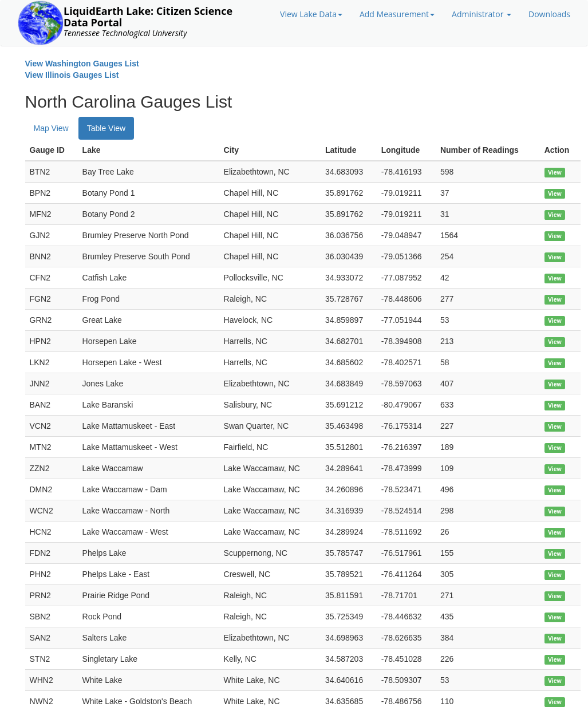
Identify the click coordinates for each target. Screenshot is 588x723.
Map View (51, 128)
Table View (106, 128)
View (555, 172)
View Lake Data (311, 14)
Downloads (549, 14)
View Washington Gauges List (82, 64)
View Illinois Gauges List (72, 75)
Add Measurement (397, 14)
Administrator (482, 14)
